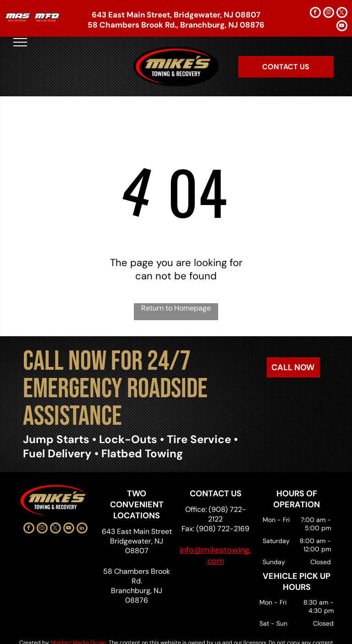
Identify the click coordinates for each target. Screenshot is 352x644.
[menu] (20, 42)
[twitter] (342, 14)
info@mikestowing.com (215, 555)
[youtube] (342, 27)
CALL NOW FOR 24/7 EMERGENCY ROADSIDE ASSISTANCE (115, 389)
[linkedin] (82, 529)
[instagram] (329, 14)
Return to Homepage (176, 308)
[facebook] (315, 14)
